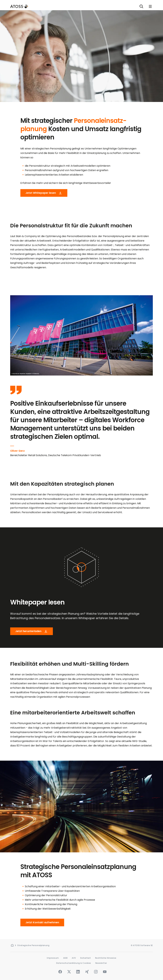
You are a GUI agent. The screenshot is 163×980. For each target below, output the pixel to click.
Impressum (53, 958)
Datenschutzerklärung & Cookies (74, 963)
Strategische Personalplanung (33, 945)
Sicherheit (86, 958)
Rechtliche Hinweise (106, 958)
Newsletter (101, 963)
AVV (74, 958)
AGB (65, 958)
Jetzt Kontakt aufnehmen (42, 922)
